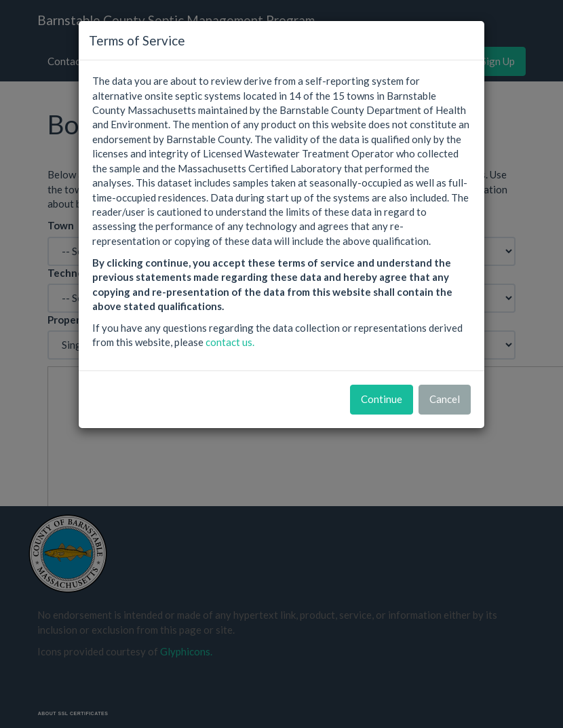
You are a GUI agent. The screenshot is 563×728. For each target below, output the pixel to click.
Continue (382, 399)
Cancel (445, 399)
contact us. (230, 342)
